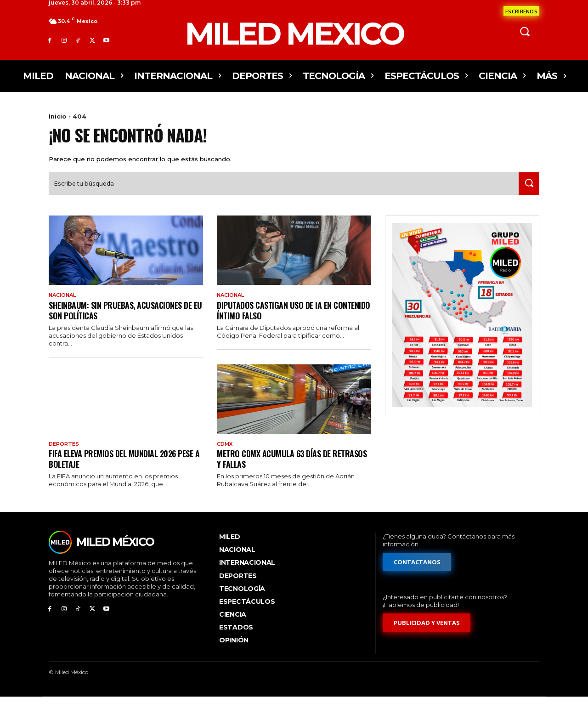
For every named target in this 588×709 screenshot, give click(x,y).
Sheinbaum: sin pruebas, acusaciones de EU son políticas (126, 321)
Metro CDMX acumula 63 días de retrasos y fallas (278, 470)
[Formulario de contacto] (521, 11)
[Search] (527, 194)
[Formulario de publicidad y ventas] (427, 635)
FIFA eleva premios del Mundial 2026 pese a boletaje (118, 470)
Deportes (65, 455)
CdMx (226, 455)
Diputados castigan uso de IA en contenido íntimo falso (278, 321)
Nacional (65, 306)
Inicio (58, 116)
